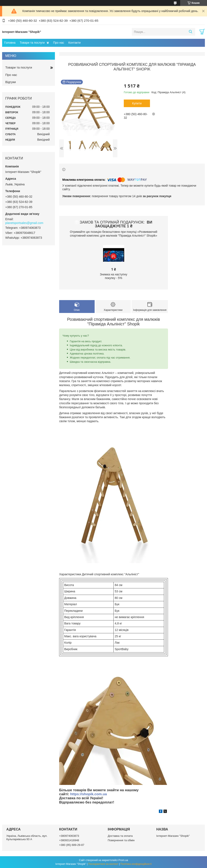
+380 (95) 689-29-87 (72, 845)
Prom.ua (123, 860)
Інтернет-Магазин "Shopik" (173, 836)
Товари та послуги (32, 43)
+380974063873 (69, 836)
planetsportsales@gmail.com (24, 223)
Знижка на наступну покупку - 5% (114, 276)
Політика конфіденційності (136, 864)
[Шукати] (190, 32)
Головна (10, 43)
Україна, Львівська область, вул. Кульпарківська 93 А (27, 838)
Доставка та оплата (120, 836)
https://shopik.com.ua (88, 794)
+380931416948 (69, 840)
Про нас (59, 43)
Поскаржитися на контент (103, 864)
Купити (137, 103)
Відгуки (11, 82)
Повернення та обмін (121, 840)
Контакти (74, 43)
